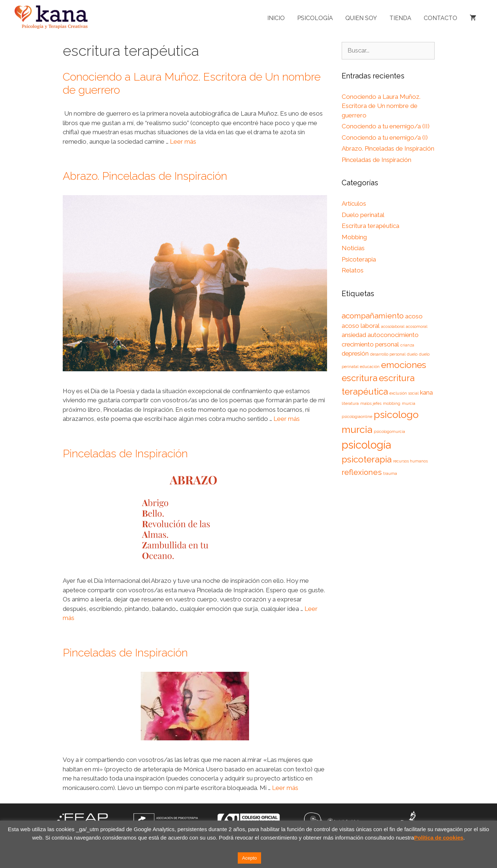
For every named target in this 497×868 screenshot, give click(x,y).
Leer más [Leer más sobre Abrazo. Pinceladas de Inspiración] (287, 419)
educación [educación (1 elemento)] (370, 367)
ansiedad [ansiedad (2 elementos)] (354, 335)
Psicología (315, 18)
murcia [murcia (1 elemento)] (409, 403)
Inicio (276, 18)
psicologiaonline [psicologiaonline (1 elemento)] (357, 416)
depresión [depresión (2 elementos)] (355, 353)
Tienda (400, 18)
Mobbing (354, 237)
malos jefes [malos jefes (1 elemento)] (371, 403)
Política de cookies (439, 838)
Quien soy (361, 18)
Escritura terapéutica (370, 226)
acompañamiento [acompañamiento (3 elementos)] (373, 316)
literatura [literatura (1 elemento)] (350, 403)
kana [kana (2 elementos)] (426, 392)
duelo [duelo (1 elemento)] (412, 354)
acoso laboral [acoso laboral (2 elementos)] (361, 326)
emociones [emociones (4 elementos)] (404, 365)
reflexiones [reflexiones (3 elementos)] (362, 472)
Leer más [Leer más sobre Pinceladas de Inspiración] (285, 788)
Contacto (440, 18)
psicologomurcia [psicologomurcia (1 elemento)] (389, 431)
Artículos (354, 204)
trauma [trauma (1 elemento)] (390, 473)
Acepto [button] (249, 858)
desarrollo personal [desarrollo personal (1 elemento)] (388, 354)
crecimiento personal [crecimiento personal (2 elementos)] (370, 344)
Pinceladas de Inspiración (125, 454)
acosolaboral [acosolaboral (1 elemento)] (393, 326)
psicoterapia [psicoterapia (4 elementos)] (367, 459)
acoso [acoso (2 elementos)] (414, 316)
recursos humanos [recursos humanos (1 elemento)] (410, 461)
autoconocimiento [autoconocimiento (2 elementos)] (393, 335)
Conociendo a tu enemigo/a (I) (385, 137)
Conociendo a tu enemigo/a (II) (386, 126)
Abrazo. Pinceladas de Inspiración (145, 176)
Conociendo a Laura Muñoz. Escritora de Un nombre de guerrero (381, 106)
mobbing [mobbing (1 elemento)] (392, 403)
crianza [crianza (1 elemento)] (407, 345)
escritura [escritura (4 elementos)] (360, 378)
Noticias (353, 248)
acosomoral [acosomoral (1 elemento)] (417, 326)
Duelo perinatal (363, 215)
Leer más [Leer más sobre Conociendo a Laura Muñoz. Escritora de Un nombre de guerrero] (183, 142)
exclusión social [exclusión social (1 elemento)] (404, 393)
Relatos (353, 270)
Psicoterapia (359, 259)
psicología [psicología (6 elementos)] (366, 445)
